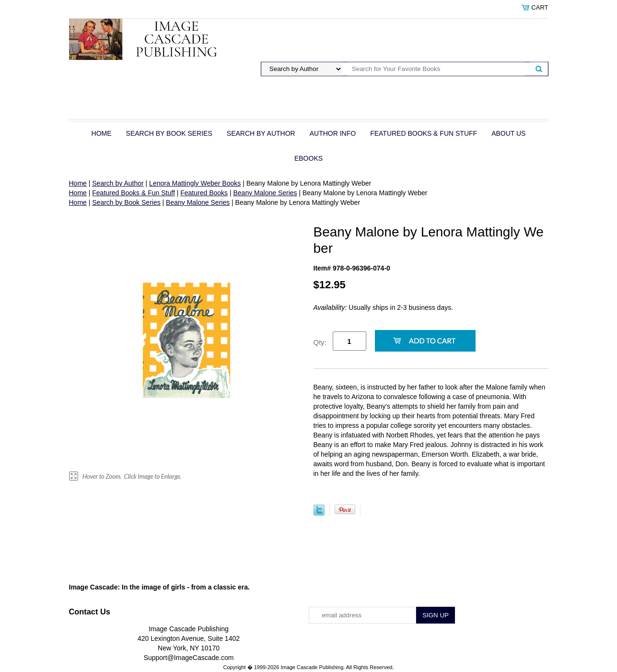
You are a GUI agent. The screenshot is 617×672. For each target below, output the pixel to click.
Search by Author (261, 133)
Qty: (320, 342)
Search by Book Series (169, 133)
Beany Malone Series (265, 193)
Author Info (333, 133)
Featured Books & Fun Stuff (424, 133)
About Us (508, 133)
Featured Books (204, 193)
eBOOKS (308, 158)
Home (102, 133)
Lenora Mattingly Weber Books (195, 183)
